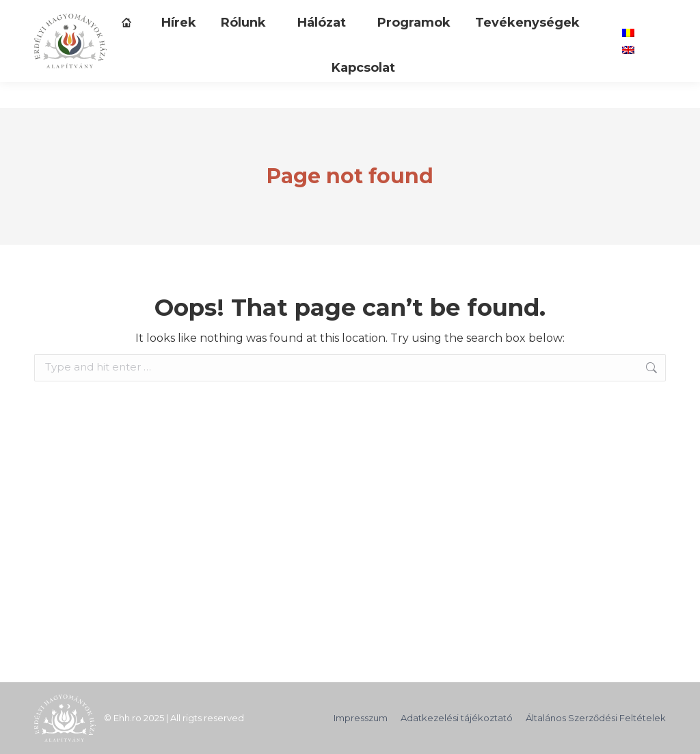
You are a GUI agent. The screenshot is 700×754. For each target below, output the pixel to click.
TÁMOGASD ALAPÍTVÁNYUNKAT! (118, 13)
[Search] (502, 13)
